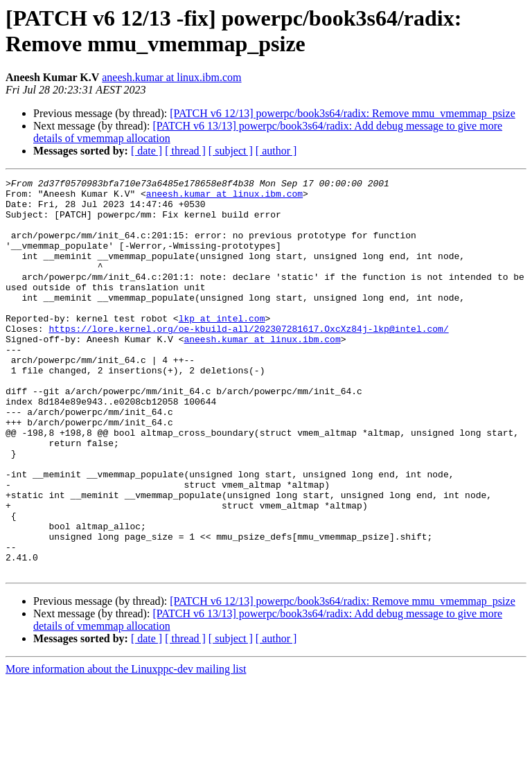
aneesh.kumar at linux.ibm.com (171, 77)
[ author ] (276, 151)
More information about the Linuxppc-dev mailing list (126, 748)
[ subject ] (231, 151)
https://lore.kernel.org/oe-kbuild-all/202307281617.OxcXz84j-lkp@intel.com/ (248, 360)
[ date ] (147, 151)
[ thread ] (185, 151)
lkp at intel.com (222, 347)
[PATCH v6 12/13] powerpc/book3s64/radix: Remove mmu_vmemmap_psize (342, 113)
